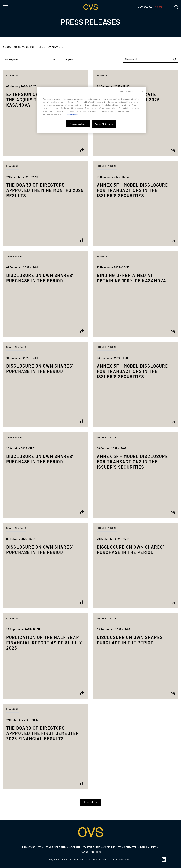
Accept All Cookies (104, 124)
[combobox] (30, 59)
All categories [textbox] (11, 59)
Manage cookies (90, 852)
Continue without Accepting (132, 91)
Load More (90, 802)
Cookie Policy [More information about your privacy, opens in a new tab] (73, 114)
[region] (92, 110)
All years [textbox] (69, 59)
